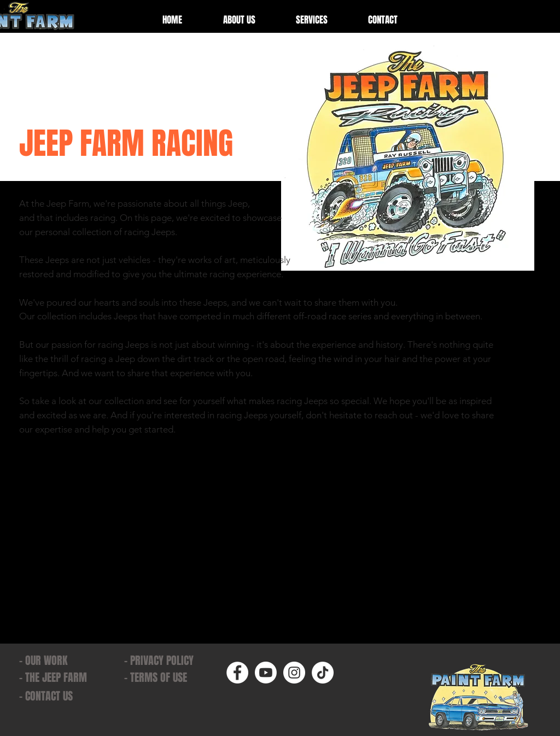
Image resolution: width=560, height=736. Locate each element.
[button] (312, 20)
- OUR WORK (43, 661)
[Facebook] (237, 673)
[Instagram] (294, 673)
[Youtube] (266, 673)
